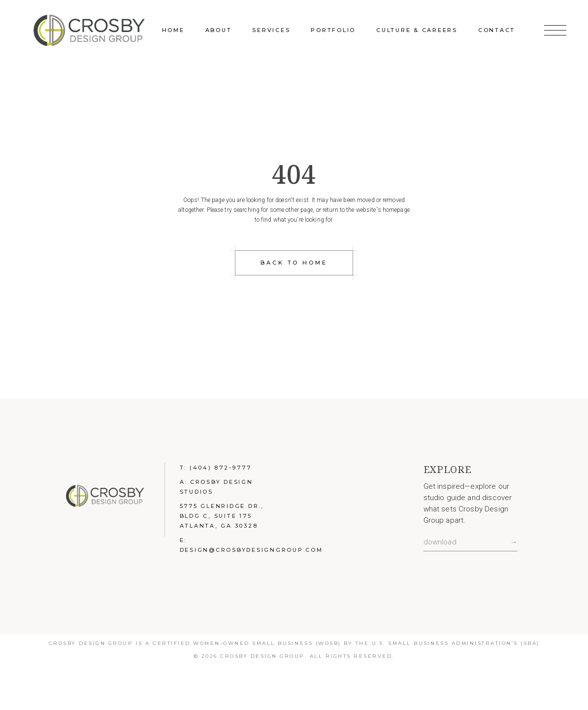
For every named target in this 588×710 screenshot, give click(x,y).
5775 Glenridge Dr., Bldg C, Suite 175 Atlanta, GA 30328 (222, 516)
